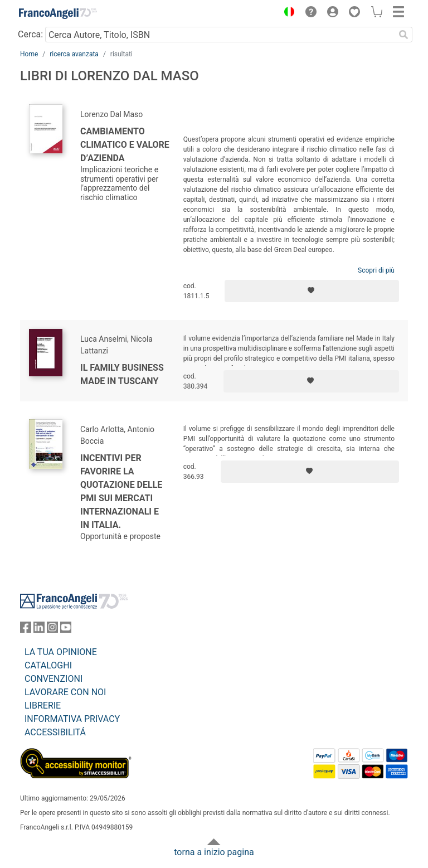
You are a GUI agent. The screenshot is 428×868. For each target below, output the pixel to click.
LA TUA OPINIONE (61, 652)
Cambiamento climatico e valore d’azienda (125, 145)
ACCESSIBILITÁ (55, 732)
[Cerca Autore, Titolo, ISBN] (220, 35)
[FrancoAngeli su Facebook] (26, 630)
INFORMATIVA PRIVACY (72, 719)
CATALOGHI (48, 665)
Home (29, 54)
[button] (286, 13)
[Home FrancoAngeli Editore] (58, 13)
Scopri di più (376, 270)
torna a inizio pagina (214, 852)
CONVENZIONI (53, 679)
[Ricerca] (403, 35)
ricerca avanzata (74, 54)
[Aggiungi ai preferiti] (312, 291)
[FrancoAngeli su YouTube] (66, 630)
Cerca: (30, 34)
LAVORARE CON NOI (65, 692)
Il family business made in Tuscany (122, 374)
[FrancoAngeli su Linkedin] (39, 630)
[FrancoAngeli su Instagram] (52, 630)
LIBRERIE (43, 705)
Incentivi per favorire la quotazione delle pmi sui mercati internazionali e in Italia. (121, 491)
